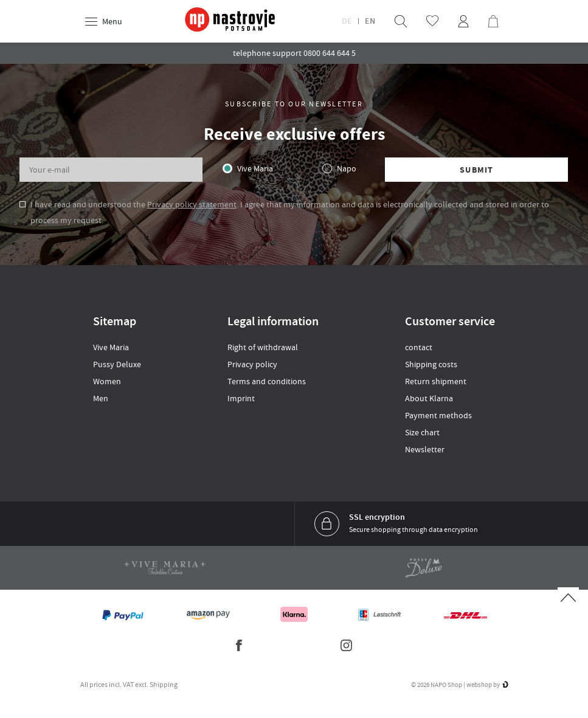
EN (370, 21)
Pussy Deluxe (117, 364)
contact (419, 347)
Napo (347, 168)
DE (347, 21)
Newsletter (425, 449)
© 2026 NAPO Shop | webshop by (460, 685)
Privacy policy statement (192, 204)
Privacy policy (252, 364)
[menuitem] (401, 21)
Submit (476, 170)
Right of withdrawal (263, 347)
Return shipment (436, 381)
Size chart (422, 432)
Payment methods (438, 415)
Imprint (241, 398)
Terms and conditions (267, 381)
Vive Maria (255, 168)
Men (101, 398)
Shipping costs (431, 364)
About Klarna (429, 398)
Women (107, 381)
